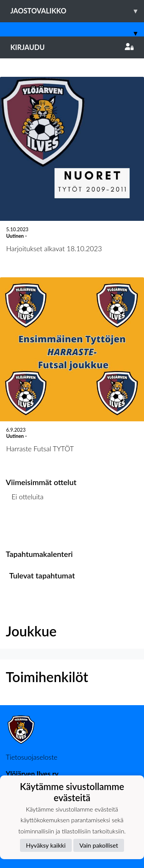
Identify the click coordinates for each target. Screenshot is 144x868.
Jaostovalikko (77, 11)
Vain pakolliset (99, 845)
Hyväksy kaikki (46, 845)
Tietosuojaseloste (31, 757)
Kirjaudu (72, 47)
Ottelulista (25, 526)
